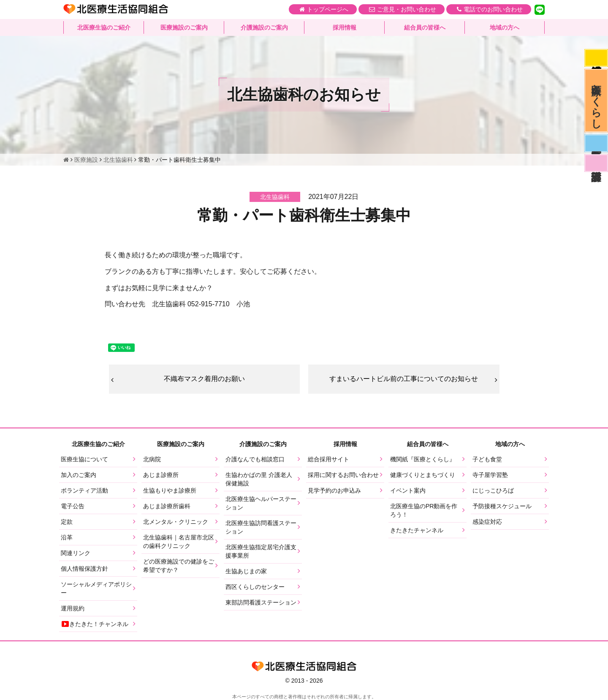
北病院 (152, 459)
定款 (67, 522)
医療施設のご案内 (184, 27)
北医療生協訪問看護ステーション (261, 527)
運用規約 (73, 608)
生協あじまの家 (246, 571)
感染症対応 (596, 58)
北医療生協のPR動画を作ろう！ (424, 510)
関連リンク (76, 553)
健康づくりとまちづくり (423, 475)
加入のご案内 (79, 475)
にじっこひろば (493, 490)
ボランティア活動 (84, 490)
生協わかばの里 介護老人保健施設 (259, 479)
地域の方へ (505, 27)
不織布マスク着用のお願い (204, 379)
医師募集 (596, 143)
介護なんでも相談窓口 (255, 459)
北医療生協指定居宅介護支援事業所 (261, 551)
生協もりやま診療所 (170, 490)
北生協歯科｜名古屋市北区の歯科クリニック (179, 542)
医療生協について (84, 459)
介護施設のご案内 (264, 27)
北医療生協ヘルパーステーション (261, 503)
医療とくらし (596, 101)
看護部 (596, 163)
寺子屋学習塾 (490, 475)
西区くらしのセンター (255, 587)
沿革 (67, 537)
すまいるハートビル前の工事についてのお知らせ (404, 379)
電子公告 (73, 506)
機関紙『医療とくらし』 (423, 459)
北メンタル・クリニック (176, 522)
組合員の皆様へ (425, 27)
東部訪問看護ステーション (261, 602)
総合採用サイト (328, 459)
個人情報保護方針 (84, 569)
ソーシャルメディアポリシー (96, 588)
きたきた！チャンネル (95, 624)
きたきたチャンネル (417, 530)
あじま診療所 (161, 475)
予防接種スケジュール (502, 506)
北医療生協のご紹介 (104, 27)
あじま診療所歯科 (167, 506)
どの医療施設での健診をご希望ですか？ (179, 566)
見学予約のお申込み (334, 490)
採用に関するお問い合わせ (343, 475)
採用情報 (345, 27)
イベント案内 (408, 490)
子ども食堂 (487, 459)
